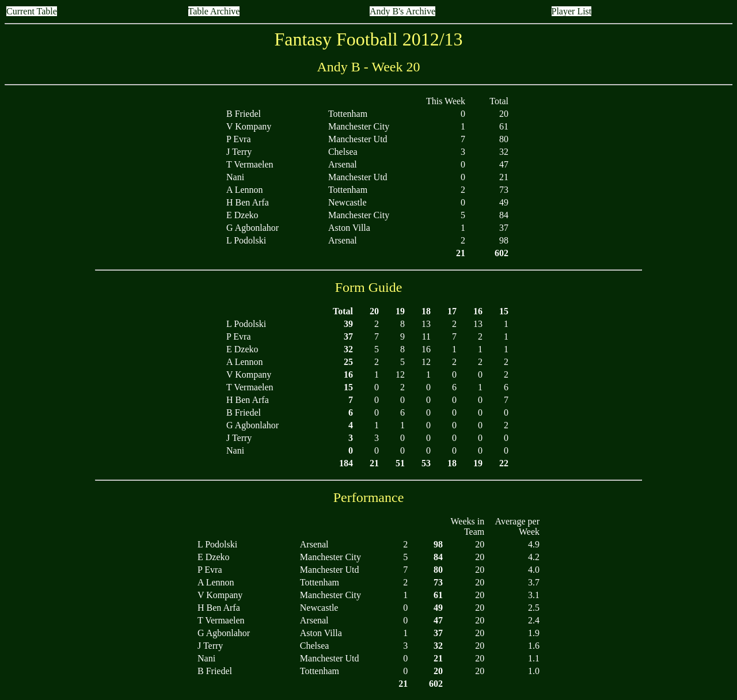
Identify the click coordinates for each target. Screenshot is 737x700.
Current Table (32, 11)
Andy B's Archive (402, 11)
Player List (572, 11)
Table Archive (214, 11)
